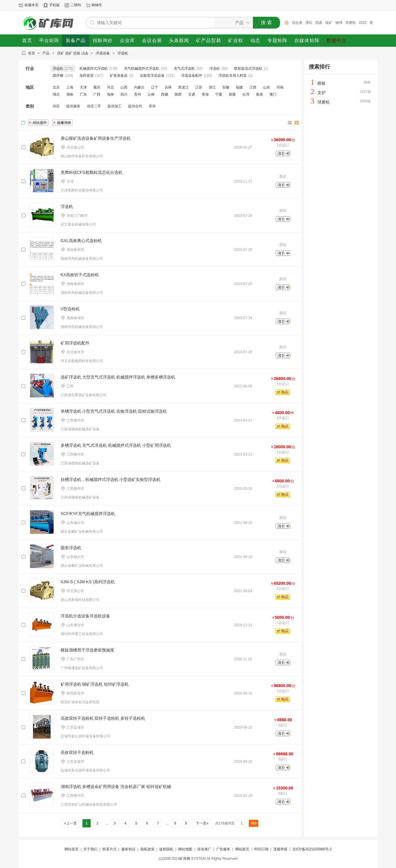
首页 (32, 53)
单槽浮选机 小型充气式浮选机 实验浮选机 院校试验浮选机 (114, 411)
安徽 (226, 87)
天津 (83, 87)
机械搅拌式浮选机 (94, 69)
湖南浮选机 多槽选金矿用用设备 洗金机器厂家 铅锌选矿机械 (116, 787)
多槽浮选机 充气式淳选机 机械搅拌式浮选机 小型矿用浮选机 (116, 445)
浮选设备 (103, 53)
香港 (259, 94)
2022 (363, 23)
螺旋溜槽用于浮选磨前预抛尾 (87, 650)
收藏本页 (32, 5)
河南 (280, 87)
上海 (70, 87)
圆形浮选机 (71, 548)
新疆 (232, 94)
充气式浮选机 (184, 69)
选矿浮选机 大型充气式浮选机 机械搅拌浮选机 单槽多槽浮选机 (118, 377)
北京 (56, 87)
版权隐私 (166, 849)
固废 (319, 23)
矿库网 (185, 859)
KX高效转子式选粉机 (80, 275)
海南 (110, 94)
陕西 (178, 94)
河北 (110, 87)
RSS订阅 (261, 849)
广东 (83, 94)
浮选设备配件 (192, 76)
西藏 (165, 94)
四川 (124, 94)
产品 (46, 53)
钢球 (339, 23)
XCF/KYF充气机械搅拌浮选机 (88, 514)
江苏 (199, 87)
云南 (151, 94)
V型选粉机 (70, 309)
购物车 (97, 5)
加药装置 (87, 76)
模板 (322, 83)
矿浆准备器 (119, 76)
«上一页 (71, 823)
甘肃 (192, 94)
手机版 (54, 5)
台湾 (246, 94)
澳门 (273, 94)
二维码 (76, 5)
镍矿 (329, 23)
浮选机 (123, 53)
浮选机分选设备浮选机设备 (85, 616)
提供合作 (135, 106)
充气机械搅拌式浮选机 (142, 69)
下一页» (202, 823)
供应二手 (94, 106)
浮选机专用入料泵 (233, 76)
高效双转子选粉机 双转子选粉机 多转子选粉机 (103, 718)
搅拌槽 (58, 76)
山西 (124, 87)
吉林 (168, 87)
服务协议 (128, 849)
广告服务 (223, 849)
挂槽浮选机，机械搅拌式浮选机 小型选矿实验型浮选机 (111, 479)
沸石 (309, 23)
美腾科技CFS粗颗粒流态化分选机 (92, 172)
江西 (253, 87)
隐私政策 (148, 849)
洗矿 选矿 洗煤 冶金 (73, 53)
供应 (56, 106)
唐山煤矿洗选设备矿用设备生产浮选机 (96, 138)
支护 (322, 93)
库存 (152, 106)
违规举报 (280, 849)
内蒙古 (139, 87)
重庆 (97, 87)
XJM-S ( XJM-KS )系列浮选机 (88, 582)
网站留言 (242, 849)
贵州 (137, 94)
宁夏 (219, 94)
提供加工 (115, 106)
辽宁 (155, 87)
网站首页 (72, 849)
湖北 (56, 94)
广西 (97, 94)
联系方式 (110, 849)
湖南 (70, 94)
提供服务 (73, 106)
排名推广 (204, 849)
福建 (239, 87)
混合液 (297, 23)
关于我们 (90, 849)
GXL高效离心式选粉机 (81, 241)
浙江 (212, 87)
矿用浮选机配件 (75, 343)
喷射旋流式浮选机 (248, 69)
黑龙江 (183, 87)
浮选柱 (215, 69)
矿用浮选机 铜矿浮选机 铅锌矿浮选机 (95, 684)
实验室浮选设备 (152, 76)
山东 (266, 87)
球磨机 (351, 23)
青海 (205, 94)
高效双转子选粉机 (77, 752)
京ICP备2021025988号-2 (312, 849)
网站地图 (185, 849)
